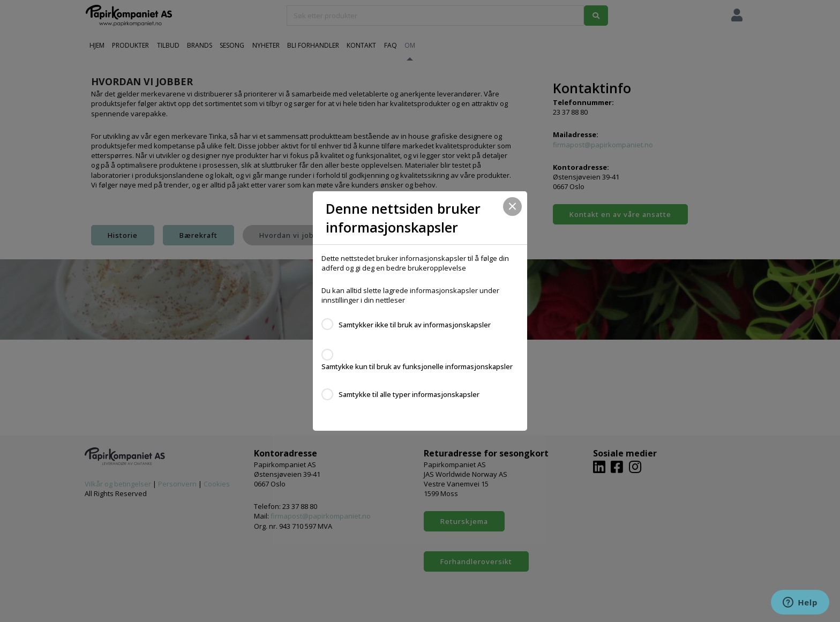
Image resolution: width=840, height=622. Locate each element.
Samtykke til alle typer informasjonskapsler (409, 394)
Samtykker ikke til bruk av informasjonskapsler (415, 325)
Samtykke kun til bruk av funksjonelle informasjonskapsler (417, 366)
